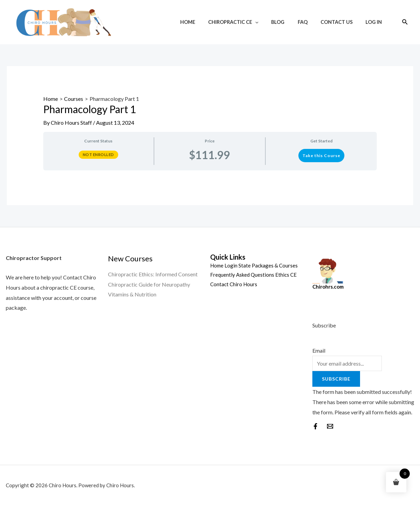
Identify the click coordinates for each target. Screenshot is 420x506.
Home (205, 22)
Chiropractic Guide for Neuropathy (149, 284)
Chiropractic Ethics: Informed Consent (153, 274)
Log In (375, 22)
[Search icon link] (405, 22)
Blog (289, 22)
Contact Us (341, 22)
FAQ (310, 22)
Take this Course (321, 156)
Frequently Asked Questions (242, 275)
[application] (270, 22)
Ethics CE (286, 275)
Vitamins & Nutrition (132, 294)
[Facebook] (315, 426)
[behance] (330, 426)
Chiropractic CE (248, 22)
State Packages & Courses (268, 265)
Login (231, 265)
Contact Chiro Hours (234, 284)
